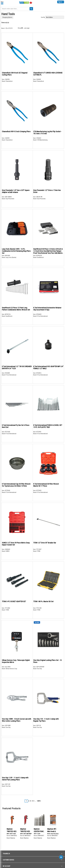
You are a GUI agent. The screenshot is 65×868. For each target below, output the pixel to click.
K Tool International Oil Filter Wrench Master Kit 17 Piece (46, 485)
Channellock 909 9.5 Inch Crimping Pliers (16, 131)
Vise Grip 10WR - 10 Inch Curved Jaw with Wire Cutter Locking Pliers (17, 720)
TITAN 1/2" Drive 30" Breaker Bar (45, 543)
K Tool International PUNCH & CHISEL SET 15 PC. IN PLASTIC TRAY (48, 426)
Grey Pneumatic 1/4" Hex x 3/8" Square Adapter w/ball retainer (16, 191)
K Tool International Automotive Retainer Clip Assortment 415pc (47, 309)
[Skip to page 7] (36, 801)
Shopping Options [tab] (7, 17)
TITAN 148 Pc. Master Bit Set (43, 601)
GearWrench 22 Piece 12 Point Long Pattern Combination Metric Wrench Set (16, 309)
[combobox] (17, 9)
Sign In (60, 2)
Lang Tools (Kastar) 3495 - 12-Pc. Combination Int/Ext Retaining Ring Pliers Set (16, 251)
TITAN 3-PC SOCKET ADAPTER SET (14, 601)
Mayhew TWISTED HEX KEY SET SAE (12, 831)
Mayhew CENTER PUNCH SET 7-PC (39, 831)
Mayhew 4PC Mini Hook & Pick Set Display (53, 831)
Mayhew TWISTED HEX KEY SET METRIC (26, 831)
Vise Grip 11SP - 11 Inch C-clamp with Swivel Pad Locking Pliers (15, 779)
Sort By (43, 17)
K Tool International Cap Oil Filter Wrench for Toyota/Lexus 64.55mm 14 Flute (16, 485)
